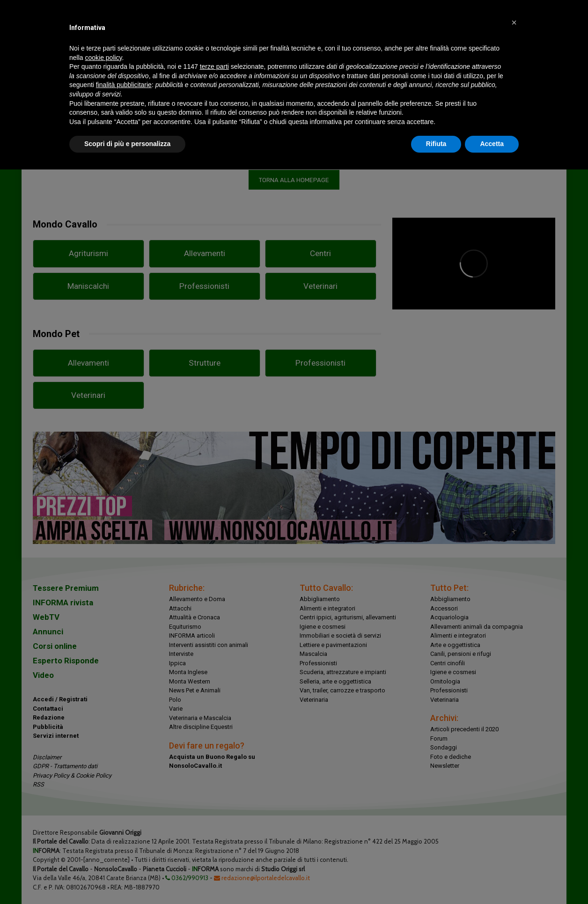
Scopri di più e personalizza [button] (127, 144)
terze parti (214, 66)
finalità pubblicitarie (124, 85)
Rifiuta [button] (436, 144)
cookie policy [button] (103, 58)
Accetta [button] (492, 144)
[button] (514, 22)
